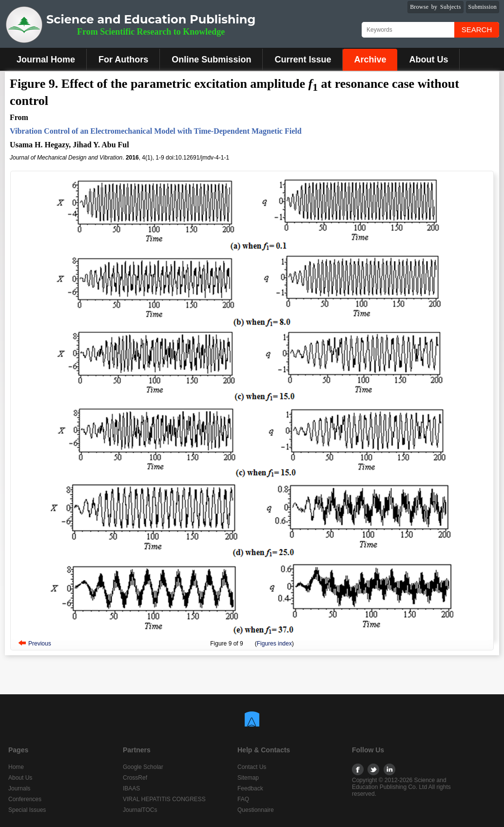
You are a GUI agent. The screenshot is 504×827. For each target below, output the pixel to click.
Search (477, 30)
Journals (19, 788)
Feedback (250, 788)
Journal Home (46, 60)
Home (16, 767)
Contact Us (252, 767)
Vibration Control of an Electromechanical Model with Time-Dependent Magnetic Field (156, 131)
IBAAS (131, 788)
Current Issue (303, 60)
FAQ (243, 799)
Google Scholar (143, 767)
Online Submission (211, 60)
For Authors (123, 60)
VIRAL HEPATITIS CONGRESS (164, 799)
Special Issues (27, 810)
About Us (428, 60)
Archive (370, 60)
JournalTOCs (140, 810)
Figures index (274, 644)
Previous (40, 644)
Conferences (25, 799)
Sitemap (248, 778)
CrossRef (135, 778)
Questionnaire (256, 810)
